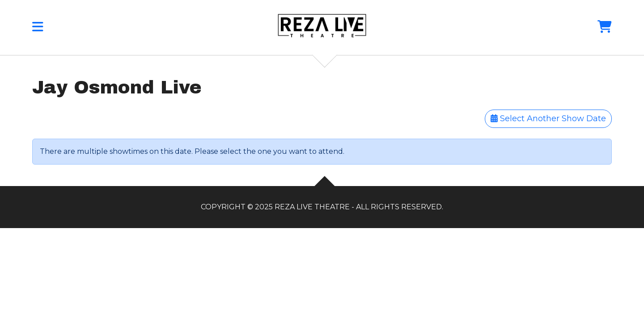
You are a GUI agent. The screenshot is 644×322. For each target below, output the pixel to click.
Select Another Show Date (548, 119)
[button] (38, 29)
